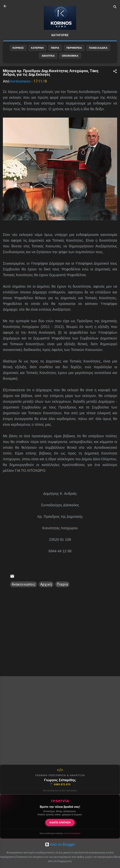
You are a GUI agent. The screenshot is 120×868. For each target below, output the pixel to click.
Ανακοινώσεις (24, 584)
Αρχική (46, 584)
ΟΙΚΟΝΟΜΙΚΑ (70, 56)
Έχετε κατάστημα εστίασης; (60, 833)
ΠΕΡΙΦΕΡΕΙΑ (74, 48)
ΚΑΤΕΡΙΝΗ (37, 48)
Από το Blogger (60, 844)
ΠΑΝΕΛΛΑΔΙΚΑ (98, 48)
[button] (115, 72)
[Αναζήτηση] (115, 7)
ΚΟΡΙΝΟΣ (18, 48)
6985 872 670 (60, 784)
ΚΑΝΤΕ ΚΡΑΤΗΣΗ (60, 823)
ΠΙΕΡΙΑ (55, 48)
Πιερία (62, 584)
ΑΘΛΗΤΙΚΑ (48, 56)
